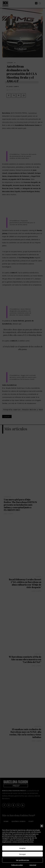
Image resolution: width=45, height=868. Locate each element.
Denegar (22, 854)
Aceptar (22, 848)
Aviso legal (33, 865)
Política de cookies (17, 865)
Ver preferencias (23, 860)
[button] (42, 826)
